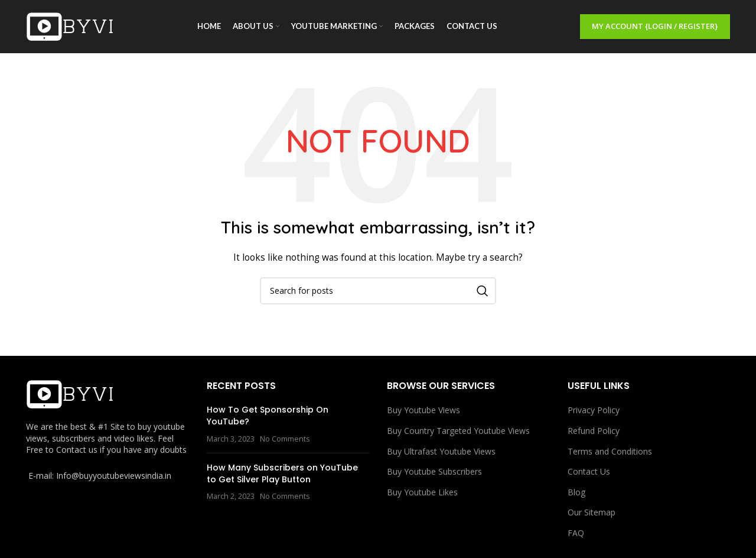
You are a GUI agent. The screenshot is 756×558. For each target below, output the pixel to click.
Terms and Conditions (610, 451)
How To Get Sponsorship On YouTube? (268, 416)
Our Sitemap (592, 512)
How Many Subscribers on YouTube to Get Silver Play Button (282, 473)
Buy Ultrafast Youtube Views (441, 451)
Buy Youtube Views (423, 410)
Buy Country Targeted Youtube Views (458, 431)
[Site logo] (70, 26)
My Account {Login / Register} (655, 26)
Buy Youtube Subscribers (434, 471)
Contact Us (589, 471)
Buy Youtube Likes (422, 492)
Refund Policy (594, 431)
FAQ (576, 533)
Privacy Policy (594, 410)
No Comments (285, 439)
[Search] (378, 291)
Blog (576, 492)
